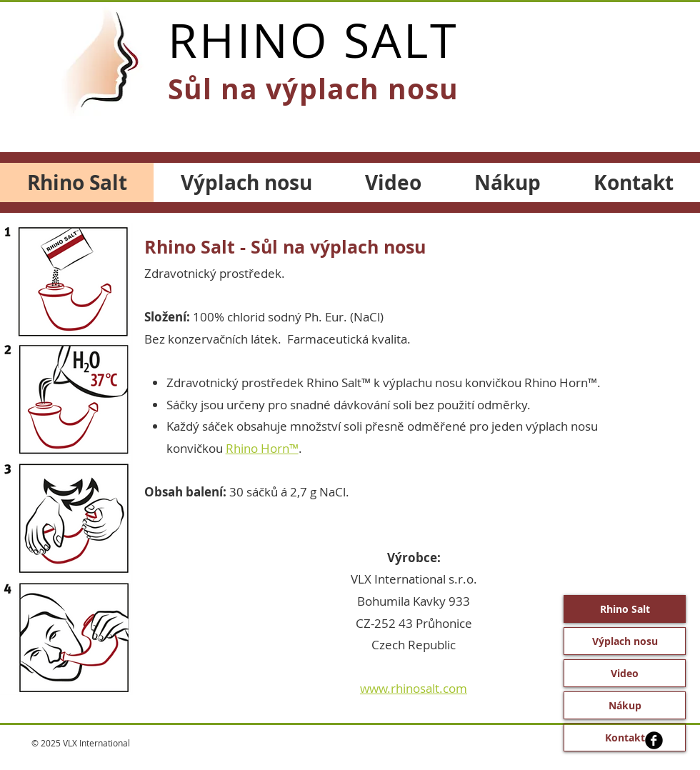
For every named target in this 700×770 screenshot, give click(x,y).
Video (625, 673)
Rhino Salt (625, 609)
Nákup (625, 705)
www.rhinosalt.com (414, 688)
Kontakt (625, 737)
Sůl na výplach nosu (313, 89)
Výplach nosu (625, 641)
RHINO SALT (313, 40)
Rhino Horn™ (262, 448)
